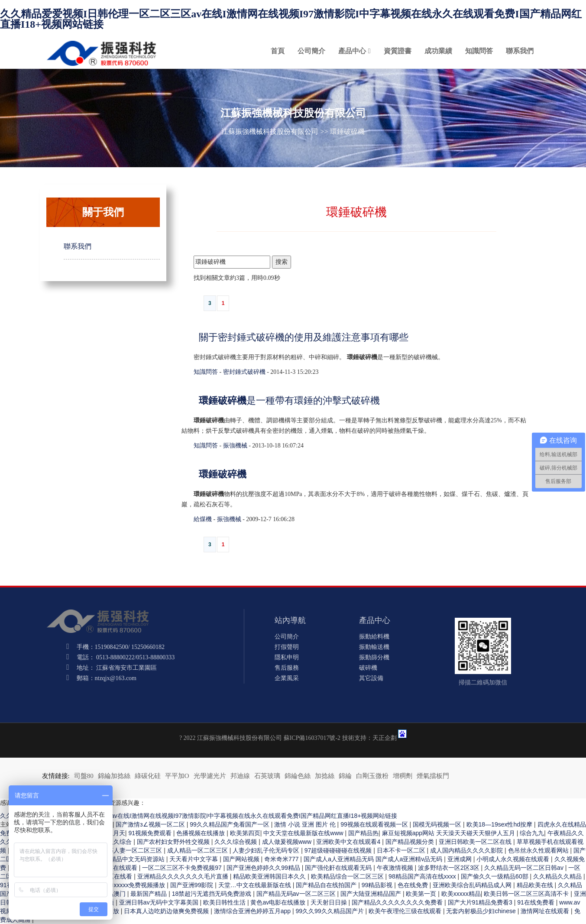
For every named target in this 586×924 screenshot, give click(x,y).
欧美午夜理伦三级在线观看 (406, 911)
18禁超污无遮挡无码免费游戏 (212, 894)
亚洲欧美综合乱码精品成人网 (473, 885)
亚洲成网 (460, 859)
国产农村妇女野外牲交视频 (174, 842)
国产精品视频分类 (411, 842)
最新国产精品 (149, 894)
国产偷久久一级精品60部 (495, 876)
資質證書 (398, 51)
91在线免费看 (536, 902)
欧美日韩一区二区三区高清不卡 (527, 894)
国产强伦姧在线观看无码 (339, 868)
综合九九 (532, 833)
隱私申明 (287, 657)
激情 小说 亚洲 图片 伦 (306, 824)
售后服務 (287, 668)
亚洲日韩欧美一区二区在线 (476, 842)
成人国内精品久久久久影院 (467, 850)
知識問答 (479, 51)
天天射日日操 (330, 902)
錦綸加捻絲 (114, 776)
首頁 (278, 51)
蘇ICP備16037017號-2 (312, 738)
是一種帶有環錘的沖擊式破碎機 (289, 400)
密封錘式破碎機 (244, 372)
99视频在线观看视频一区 (375, 824)
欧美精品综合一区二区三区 (348, 876)
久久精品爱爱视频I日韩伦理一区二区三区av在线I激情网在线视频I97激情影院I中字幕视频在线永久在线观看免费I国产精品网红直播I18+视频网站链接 (291, 19)
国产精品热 (363, 833)
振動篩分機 (374, 657)
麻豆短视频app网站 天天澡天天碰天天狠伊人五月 (449, 833)
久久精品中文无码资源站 (132, 859)
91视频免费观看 (151, 833)
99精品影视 (378, 885)
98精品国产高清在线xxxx (423, 876)
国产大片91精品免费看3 (481, 902)
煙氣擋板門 (433, 776)
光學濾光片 (210, 776)
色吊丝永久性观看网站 (539, 850)
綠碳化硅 (148, 776)
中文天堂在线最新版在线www (304, 833)
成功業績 (438, 51)
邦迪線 (240, 776)
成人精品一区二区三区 (198, 850)
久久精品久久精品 (558, 876)
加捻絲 (325, 776)
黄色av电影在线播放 (279, 902)
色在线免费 (414, 885)
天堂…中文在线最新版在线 (256, 885)
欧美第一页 (422, 894)
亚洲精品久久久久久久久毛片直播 (184, 876)
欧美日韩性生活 (225, 902)
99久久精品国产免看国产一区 (230, 824)
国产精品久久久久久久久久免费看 (398, 902)
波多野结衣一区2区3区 (449, 868)
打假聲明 (287, 647)
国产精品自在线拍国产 (327, 885)
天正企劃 (385, 738)
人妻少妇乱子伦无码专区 (267, 850)
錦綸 (345, 776)
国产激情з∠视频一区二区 (151, 824)
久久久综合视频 (236, 842)
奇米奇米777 (282, 859)
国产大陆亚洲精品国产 (372, 894)
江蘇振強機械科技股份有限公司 (270, 131)
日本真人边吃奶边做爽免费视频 (167, 911)
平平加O (177, 776)
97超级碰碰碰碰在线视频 (339, 850)
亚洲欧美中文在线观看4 (349, 842)
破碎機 (368, 668)
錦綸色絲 (298, 776)
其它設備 (371, 678)
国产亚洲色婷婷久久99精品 (264, 868)
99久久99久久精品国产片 (330, 911)
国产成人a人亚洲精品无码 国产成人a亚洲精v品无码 (374, 859)
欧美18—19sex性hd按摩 (500, 824)
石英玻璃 (267, 776)
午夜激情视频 (396, 868)
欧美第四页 (245, 833)
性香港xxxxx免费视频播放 (131, 885)
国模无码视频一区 (438, 824)
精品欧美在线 (536, 885)
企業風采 (287, 678)
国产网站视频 (242, 859)
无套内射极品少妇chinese (482, 911)
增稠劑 (403, 776)
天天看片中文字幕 (194, 859)
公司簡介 (311, 51)
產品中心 (352, 51)
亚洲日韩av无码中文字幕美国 (160, 902)
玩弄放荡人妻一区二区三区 (126, 850)
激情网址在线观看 (546, 911)
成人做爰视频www (288, 842)
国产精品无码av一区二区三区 (297, 894)
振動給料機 (374, 637)
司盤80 (84, 776)
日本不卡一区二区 (402, 850)
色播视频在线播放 (201, 833)
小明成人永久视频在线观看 (514, 859)
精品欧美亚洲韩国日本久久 (270, 876)
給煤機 (203, 519)
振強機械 (235, 446)
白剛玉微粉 (372, 776)
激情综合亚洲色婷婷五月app (253, 911)
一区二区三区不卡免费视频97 (183, 868)
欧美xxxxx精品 (461, 894)
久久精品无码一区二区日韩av (525, 868)
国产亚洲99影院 (193, 885)
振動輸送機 (374, 647)
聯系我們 (520, 51)
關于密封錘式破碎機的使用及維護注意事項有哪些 (304, 337)
